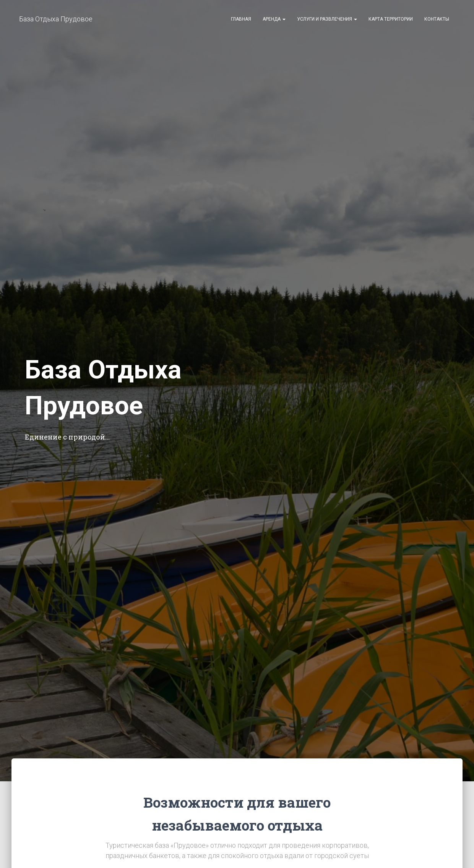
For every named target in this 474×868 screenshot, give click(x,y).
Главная (241, 19)
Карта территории (391, 19)
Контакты (437, 19)
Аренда (274, 19)
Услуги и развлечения (327, 19)
